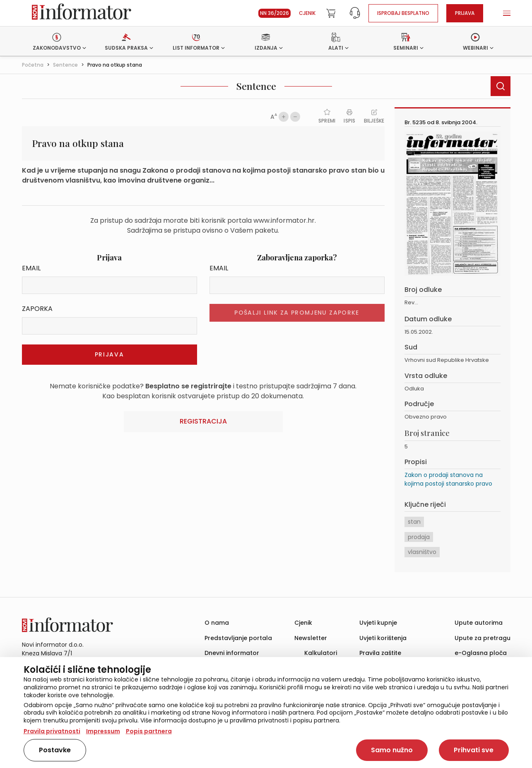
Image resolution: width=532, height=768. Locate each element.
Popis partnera (149, 731)
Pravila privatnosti (52, 731)
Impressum (103, 731)
